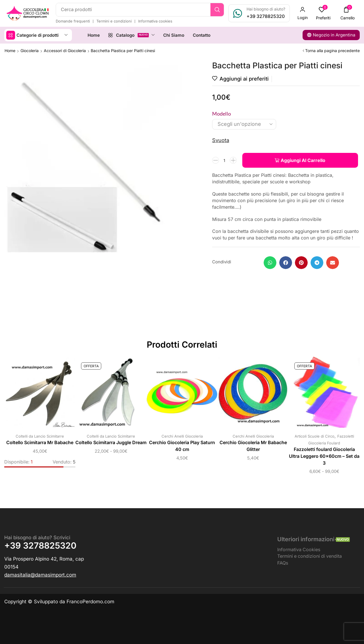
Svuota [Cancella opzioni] (221, 140)
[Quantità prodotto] (224, 160)
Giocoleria (30, 51)
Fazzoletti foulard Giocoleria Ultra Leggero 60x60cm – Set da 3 (324, 456)
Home (10, 51)
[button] (302, 13)
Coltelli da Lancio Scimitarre (40, 436)
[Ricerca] (217, 10)
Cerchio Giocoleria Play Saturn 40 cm (182, 446)
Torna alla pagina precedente (332, 51)
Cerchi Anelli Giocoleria (182, 436)
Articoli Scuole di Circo (315, 436)
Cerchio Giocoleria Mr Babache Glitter (253, 446)
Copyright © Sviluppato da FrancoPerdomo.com (59, 602)
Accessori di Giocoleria (65, 51)
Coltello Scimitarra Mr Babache (40, 443)
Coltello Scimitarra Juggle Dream (111, 443)
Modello (222, 114)
